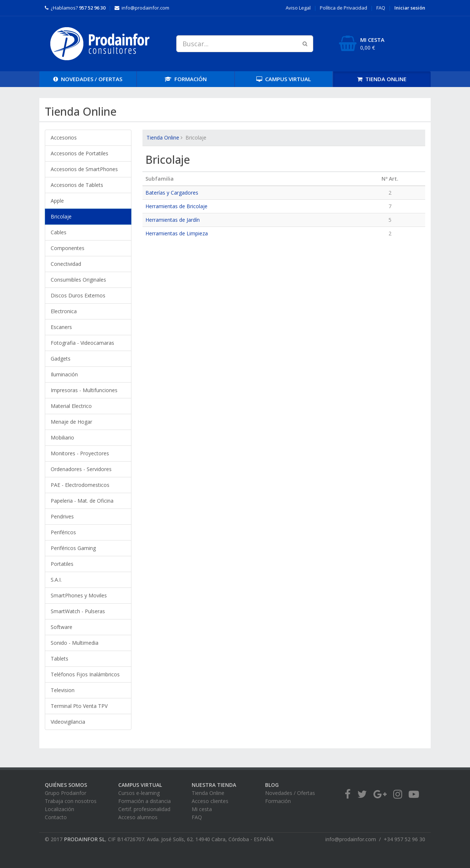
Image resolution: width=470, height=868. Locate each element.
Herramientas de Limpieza (177, 233)
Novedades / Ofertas (290, 793)
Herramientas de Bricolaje (176, 206)
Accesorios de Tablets (77, 185)
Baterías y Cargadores (172, 193)
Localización (59, 809)
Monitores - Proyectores (80, 453)
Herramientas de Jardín (173, 220)
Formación (278, 801)
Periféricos (63, 532)
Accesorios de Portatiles (79, 153)
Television (63, 690)
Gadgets (61, 359)
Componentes (68, 248)
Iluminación (64, 374)
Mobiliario (62, 437)
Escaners (61, 327)
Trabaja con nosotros (71, 801)
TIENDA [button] (382, 79)
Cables (59, 232)
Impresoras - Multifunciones (84, 390)
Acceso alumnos (138, 817)
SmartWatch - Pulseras (78, 611)
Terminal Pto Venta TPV (79, 706)
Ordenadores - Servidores (81, 469)
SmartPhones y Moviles (79, 595)
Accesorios (64, 138)
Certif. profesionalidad (144, 809)
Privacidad (344, 8)
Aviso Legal (298, 8)
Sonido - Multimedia (75, 643)
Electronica (64, 311)
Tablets (59, 659)
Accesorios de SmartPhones (84, 169)
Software (62, 627)
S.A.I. (56, 580)
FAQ (381, 8)
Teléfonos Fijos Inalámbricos (85, 674)
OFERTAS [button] (88, 79)
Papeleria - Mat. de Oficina (82, 501)
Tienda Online (163, 138)
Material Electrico (71, 406)
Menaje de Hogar (71, 422)
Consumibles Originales (78, 280)
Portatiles (62, 564)
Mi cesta (202, 809)
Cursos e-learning (139, 793)
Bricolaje (61, 216)
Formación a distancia (144, 801)
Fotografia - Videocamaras (82, 343)
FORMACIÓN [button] (186, 79)
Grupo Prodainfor (66, 793)
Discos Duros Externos (78, 295)
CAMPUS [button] (284, 79)
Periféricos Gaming (73, 548)
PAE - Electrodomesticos (80, 485)
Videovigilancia (68, 722)
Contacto (56, 817)
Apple (57, 201)
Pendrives (62, 516)
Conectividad (66, 264)
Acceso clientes (210, 801)
